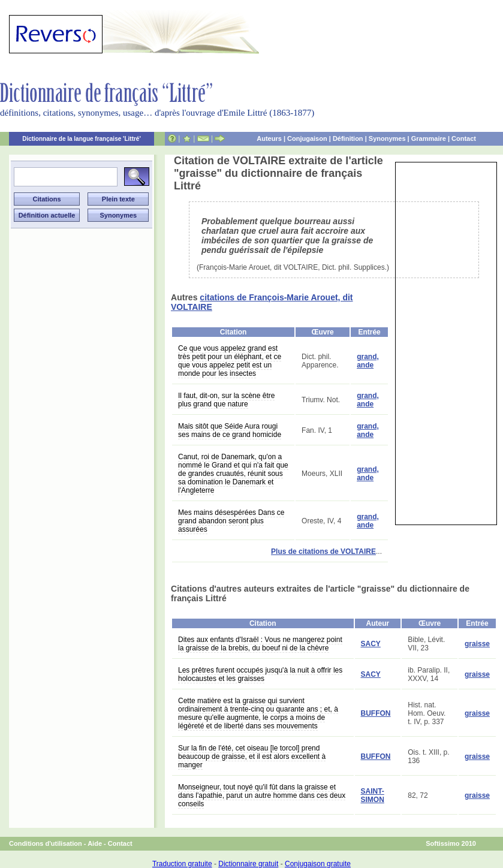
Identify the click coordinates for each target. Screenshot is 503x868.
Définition (348, 138)
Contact (464, 138)
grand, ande (368, 361)
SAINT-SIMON (373, 795)
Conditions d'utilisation (46, 843)
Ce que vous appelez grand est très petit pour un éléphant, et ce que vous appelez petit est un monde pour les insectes (230, 361)
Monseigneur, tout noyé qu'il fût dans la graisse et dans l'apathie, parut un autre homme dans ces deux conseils (262, 795)
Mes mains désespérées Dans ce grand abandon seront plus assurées (231, 521)
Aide (95, 843)
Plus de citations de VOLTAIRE (323, 551)
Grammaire (429, 138)
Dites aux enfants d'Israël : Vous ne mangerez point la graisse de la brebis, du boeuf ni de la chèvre (260, 644)
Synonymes (387, 138)
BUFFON (376, 713)
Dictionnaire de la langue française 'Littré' (82, 139)
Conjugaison (307, 138)
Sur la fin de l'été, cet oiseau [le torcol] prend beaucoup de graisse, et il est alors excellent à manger (252, 757)
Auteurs (269, 138)
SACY (371, 644)
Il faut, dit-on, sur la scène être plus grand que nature (226, 400)
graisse (477, 644)
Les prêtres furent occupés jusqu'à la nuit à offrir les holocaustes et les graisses (260, 674)
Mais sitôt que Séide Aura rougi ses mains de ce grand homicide (230, 430)
